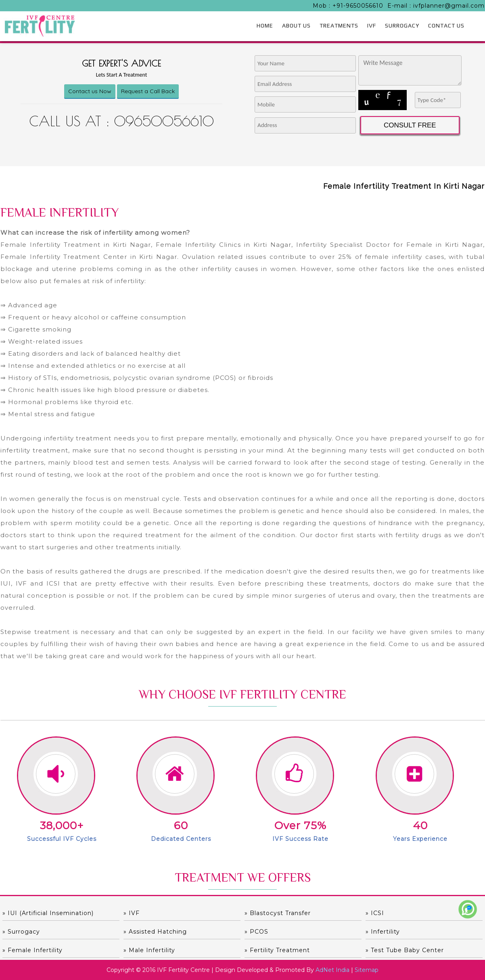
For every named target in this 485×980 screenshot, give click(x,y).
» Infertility (383, 932)
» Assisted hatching (155, 932)
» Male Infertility (149, 950)
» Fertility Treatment (277, 950)
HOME (265, 25)
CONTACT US (446, 25)
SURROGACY (402, 25)
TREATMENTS (339, 25)
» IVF (132, 913)
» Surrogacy (21, 932)
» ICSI (375, 913)
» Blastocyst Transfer (278, 913)
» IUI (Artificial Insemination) (48, 913)
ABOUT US (296, 25)
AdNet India (332, 970)
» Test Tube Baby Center (405, 950)
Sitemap (367, 970)
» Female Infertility (32, 950)
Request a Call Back (148, 91)
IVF (372, 25)
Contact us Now (90, 91)
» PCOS (256, 932)
